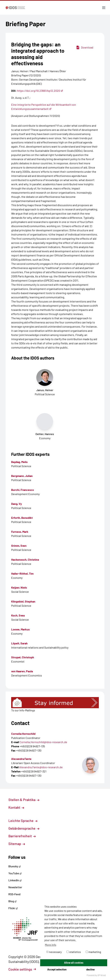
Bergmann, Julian (22, 476)
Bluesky (15, 866)
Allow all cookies (74, 963)
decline (90, 969)
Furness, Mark (20, 532)
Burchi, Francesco (23, 490)
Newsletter (15, 887)
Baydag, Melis (19, 462)
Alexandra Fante (21, 759)
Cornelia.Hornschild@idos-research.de (43, 742)
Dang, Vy (16, 504)
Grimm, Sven (19, 546)
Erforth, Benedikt (22, 518)
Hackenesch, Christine (25, 560)
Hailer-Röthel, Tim (22, 573)
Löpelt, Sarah (19, 643)
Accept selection (57, 969)
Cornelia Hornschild (23, 734)
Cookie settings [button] (22, 969)
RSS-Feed (14, 894)
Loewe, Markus (20, 629)
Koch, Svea (18, 615)
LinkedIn (15, 880)
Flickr (13, 908)
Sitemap (17, 844)
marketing (93, 952)
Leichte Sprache (23, 821)
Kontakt (16, 807)
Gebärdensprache (24, 828)
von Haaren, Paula (22, 671)
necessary (54, 952)
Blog (12, 901)
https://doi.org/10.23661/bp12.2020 (40, 91)
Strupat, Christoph (23, 657)
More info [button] (51, 945)
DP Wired (102, 975)
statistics (74, 952)
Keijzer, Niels (19, 587)
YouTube (15, 873)
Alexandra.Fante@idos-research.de (41, 767)
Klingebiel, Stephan (23, 601)
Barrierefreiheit (22, 836)
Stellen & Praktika (24, 800)
